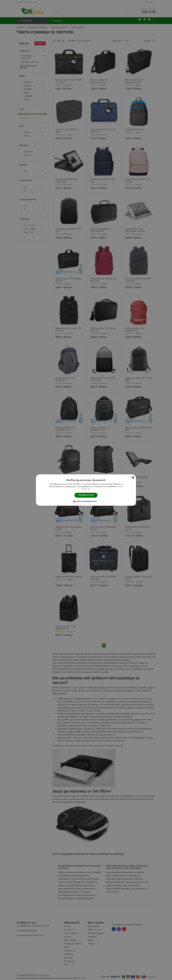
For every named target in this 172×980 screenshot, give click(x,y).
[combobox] (133, 477)
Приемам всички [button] (86, 495)
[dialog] (86, 490)
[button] (86, 501)
